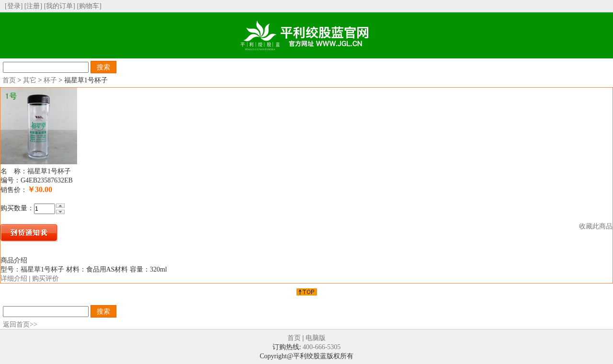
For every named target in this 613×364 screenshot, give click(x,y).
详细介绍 (14, 279)
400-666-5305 (322, 347)
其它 (30, 80)
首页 (9, 80)
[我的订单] (60, 6)
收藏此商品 (596, 226)
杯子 (50, 80)
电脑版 (316, 338)
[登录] (14, 6)
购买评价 (45, 279)
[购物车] (89, 6)
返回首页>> (20, 324)
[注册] (33, 6)
